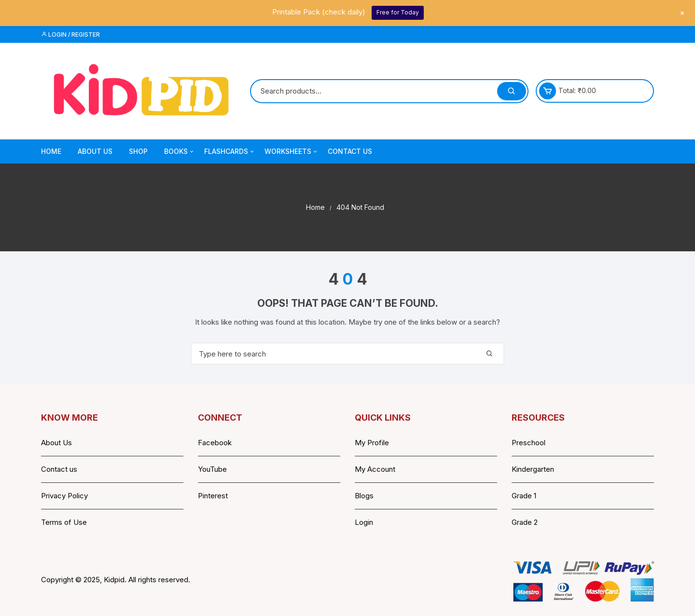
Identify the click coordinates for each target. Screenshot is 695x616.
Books (180, 151)
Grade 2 (525, 522)
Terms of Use (64, 522)
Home (51, 151)
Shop (138, 151)
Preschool (528, 443)
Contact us (59, 469)
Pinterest (213, 496)
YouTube (212, 469)
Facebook (215, 443)
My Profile (372, 443)
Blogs (364, 496)
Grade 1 (524, 496)
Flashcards (230, 151)
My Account (375, 469)
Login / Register (70, 34)
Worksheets (292, 151)
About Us (95, 151)
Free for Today (398, 12)
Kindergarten (533, 469)
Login (364, 522)
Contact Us (350, 151)
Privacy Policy (64, 496)
